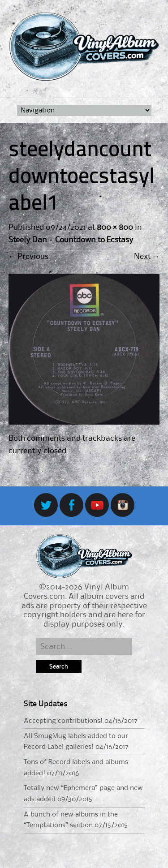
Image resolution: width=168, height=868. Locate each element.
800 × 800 (115, 228)
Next (147, 257)
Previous (28, 257)
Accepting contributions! (63, 721)
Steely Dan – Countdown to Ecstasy (71, 240)
